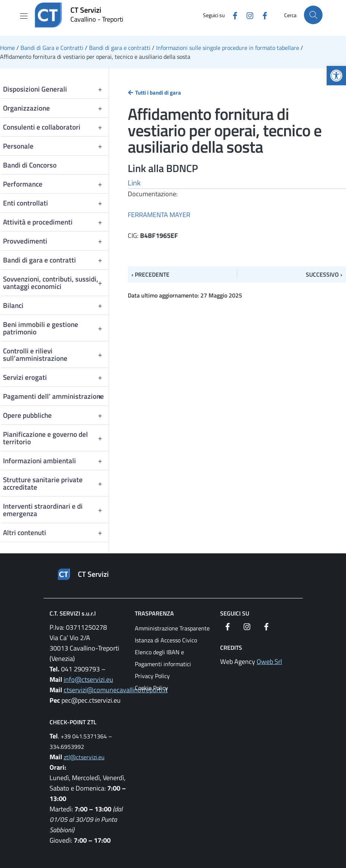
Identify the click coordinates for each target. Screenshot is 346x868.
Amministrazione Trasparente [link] (172, 628)
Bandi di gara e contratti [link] (56, 260)
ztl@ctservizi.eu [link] (84, 757)
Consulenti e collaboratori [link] (56, 127)
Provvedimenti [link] (56, 241)
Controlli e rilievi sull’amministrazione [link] (56, 354)
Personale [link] (56, 146)
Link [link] (134, 183)
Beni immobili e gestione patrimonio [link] (56, 328)
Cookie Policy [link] (151, 688)
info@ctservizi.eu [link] (88, 679)
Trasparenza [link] (154, 613)
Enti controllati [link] (56, 203)
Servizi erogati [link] (56, 377)
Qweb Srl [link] (269, 662)
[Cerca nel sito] (313, 15)
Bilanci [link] (56, 305)
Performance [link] (56, 184)
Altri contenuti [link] (56, 532)
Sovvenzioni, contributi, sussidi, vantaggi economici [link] (56, 283)
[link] (336, 76)
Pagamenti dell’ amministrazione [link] (56, 396)
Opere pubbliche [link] (56, 415)
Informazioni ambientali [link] (56, 461)
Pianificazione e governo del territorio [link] (56, 438)
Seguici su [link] (235, 613)
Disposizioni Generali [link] (56, 89)
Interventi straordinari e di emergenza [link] (56, 510)
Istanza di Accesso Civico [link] (166, 640)
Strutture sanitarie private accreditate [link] (56, 483)
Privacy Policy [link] (152, 676)
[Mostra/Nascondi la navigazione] (24, 16)
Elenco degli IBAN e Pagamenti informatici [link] (163, 658)
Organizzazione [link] (56, 108)
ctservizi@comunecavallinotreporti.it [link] (116, 690)
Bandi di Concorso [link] (30, 165)
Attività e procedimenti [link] (56, 222)
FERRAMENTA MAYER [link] (159, 215)
